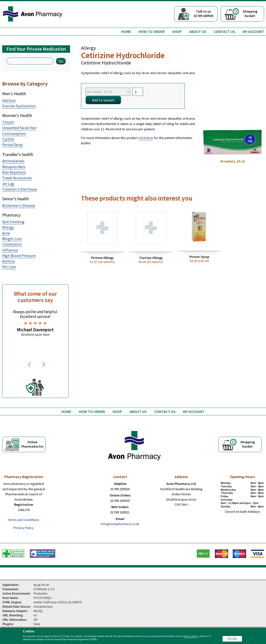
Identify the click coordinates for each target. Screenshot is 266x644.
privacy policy (191, 636)
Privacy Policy (24, 528)
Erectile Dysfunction (19, 106)
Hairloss (9, 100)
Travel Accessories (17, 178)
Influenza (10, 250)
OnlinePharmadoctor (32, 444)
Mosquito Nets (14, 167)
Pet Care (9, 267)
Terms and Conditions (24, 520)
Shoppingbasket (245, 13)
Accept (232, 639)
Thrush (8, 122)
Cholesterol (12, 244)
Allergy (8, 227)
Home (126, 31)
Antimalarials (13, 161)
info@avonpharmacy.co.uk (120, 524)
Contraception (14, 134)
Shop (177, 31)
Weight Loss (12, 239)
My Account (253, 31)
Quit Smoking (13, 222)
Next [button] (44, 365)
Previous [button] (30, 365)
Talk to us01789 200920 (203, 14)
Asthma (8, 261)
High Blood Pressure (19, 256)
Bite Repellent (14, 172)
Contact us (225, 31)
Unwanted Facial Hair (19, 128)
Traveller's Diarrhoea (20, 189)
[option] (35, 323)
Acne (6, 233)
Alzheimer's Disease (19, 206)
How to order (152, 31)
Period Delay (12, 145)
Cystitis (8, 139)
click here (146, 138)
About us (198, 31)
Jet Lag (8, 184)
